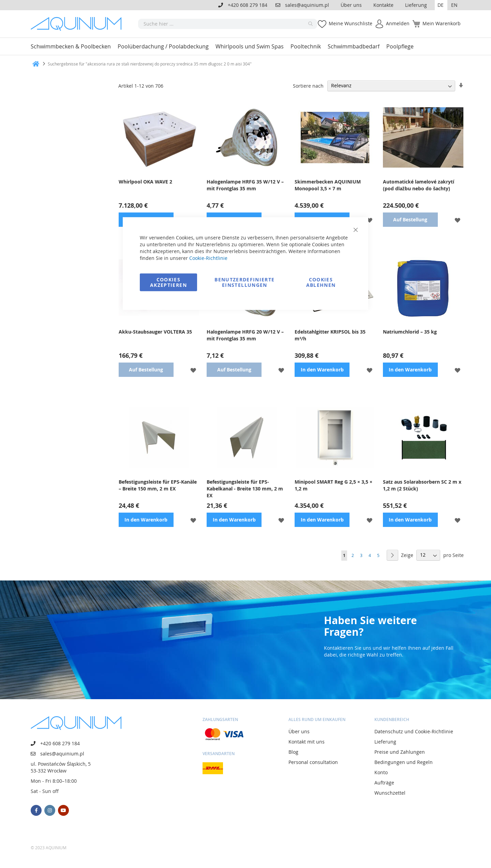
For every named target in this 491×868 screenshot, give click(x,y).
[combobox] (228, 24)
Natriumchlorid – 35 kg (410, 332)
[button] (441, 5)
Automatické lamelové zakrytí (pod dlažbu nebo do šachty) (419, 185)
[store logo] (78, 24)
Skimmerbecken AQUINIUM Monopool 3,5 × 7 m (328, 185)
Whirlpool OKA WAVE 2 (145, 182)
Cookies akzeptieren (168, 282)
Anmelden (398, 23)
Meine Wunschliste (351, 23)
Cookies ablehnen (321, 282)
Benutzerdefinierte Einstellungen (244, 282)
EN (454, 5)
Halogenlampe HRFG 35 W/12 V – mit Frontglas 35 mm (245, 185)
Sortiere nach (308, 85)
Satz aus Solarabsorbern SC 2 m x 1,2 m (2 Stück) (422, 485)
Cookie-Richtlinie (208, 258)
